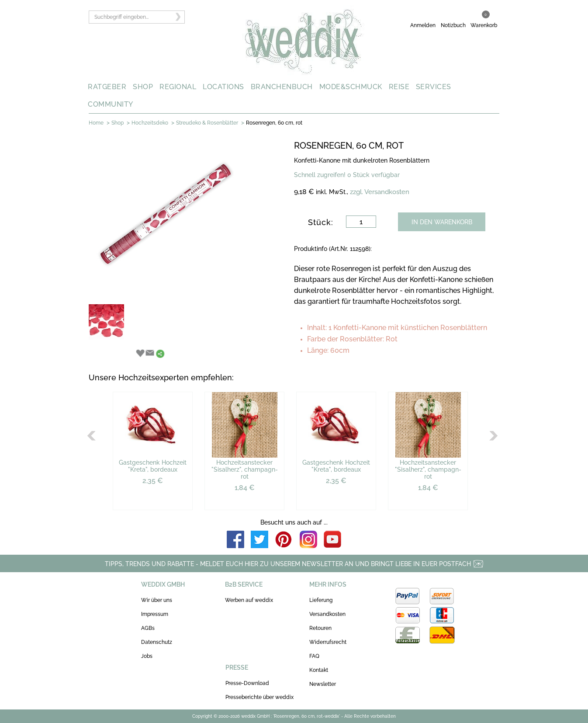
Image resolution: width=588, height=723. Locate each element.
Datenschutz (157, 642)
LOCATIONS (223, 87)
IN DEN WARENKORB (442, 222)
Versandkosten (327, 614)
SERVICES (434, 87)
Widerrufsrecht (328, 642)
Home (96, 123)
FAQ (314, 656)
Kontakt (319, 670)
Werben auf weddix (249, 600)
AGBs (148, 628)
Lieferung (321, 600)
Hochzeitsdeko (150, 123)
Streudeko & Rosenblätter (207, 123)
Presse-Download (247, 683)
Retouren (320, 628)
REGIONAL (178, 87)
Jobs (147, 656)
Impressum (155, 614)
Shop (118, 123)
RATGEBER (107, 87)
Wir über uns (157, 600)
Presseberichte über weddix (259, 697)
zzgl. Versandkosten (380, 192)
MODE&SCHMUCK (351, 87)
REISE (399, 87)
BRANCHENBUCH (282, 87)
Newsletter (323, 684)
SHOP (143, 87)
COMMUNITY (111, 104)
